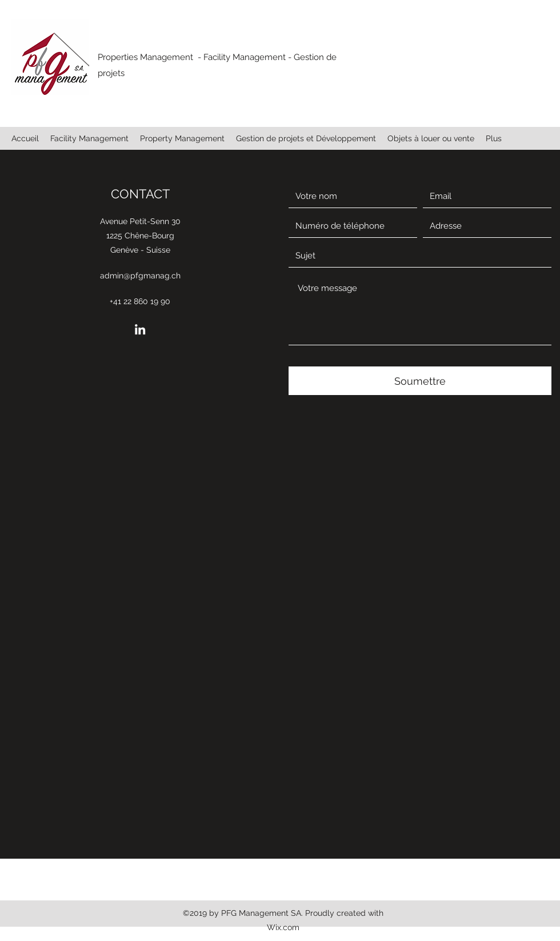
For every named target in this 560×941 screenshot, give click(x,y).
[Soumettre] (420, 381)
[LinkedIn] (140, 329)
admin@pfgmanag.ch (140, 276)
